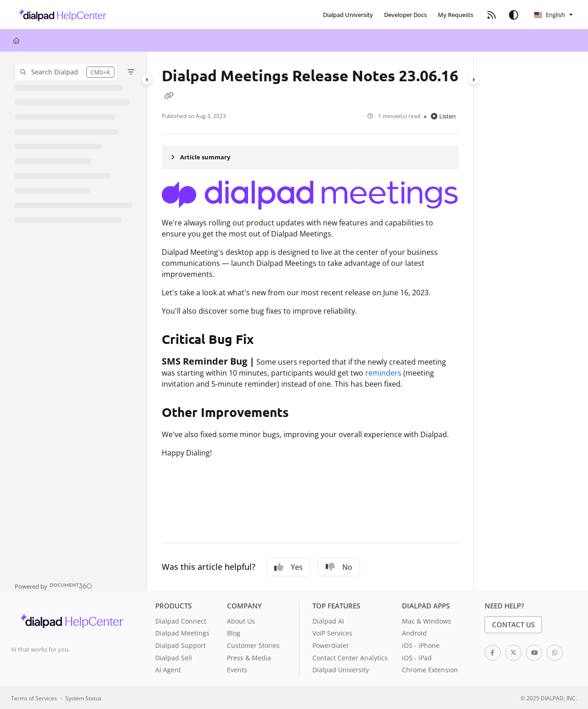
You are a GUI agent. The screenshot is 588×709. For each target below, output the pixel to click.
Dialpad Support (181, 645)
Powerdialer (331, 645)
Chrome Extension (430, 670)
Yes (288, 567)
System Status (83, 698)
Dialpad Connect (181, 621)
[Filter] (131, 72)
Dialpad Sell (174, 658)
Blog (234, 633)
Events (237, 670)
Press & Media (249, 658)
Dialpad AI (328, 621)
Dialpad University (341, 670)
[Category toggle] (147, 79)
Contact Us (513, 625)
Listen (443, 116)
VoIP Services (332, 633)
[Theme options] (514, 15)
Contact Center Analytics (350, 658)
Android (414, 633)
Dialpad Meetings (182, 633)
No (339, 567)
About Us (241, 621)
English (550, 15)
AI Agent (168, 670)
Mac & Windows (427, 621)
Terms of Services (34, 698)
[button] (60, 15)
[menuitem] (348, 15)
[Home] (16, 40)
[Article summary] (310, 157)
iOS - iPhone (421, 645)
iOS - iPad (417, 658)
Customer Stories (253, 645)
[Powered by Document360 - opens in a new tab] (54, 585)
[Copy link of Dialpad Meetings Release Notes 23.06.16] (169, 95)
